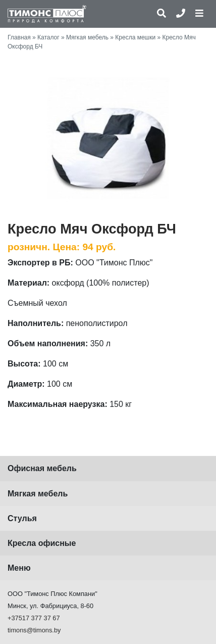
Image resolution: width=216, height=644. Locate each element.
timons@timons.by (34, 630)
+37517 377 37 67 (34, 618)
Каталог (48, 37)
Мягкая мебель (87, 37)
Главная (19, 37)
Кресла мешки (135, 37)
